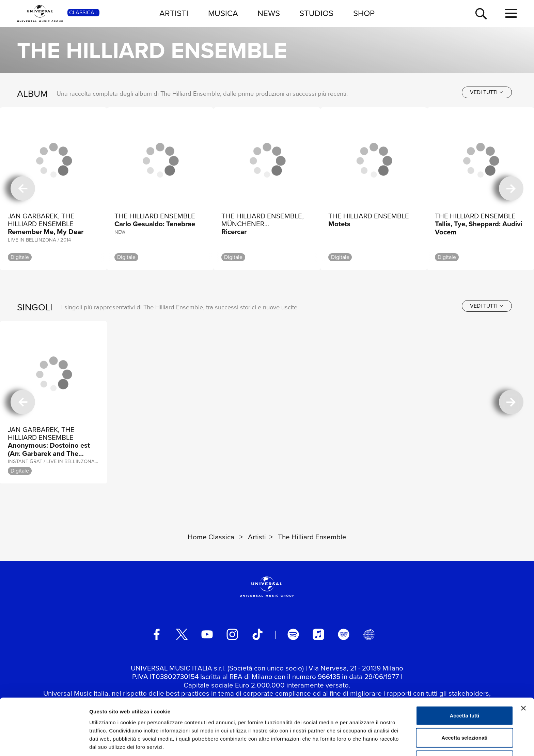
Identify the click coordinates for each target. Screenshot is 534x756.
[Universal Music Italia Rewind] (369, 634)
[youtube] (207, 634)
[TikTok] (257, 634)
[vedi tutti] (487, 92)
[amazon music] (344, 634)
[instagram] (232, 634)
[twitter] (182, 634)
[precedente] (23, 189)
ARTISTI (174, 13)
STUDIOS (316, 13)
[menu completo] (511, 14)
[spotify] (293, 634)
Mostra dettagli (358, 743)
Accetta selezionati (464, 712)
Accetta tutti (465, 689)
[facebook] (157, 634)
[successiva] (511, 189)
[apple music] (318, 634)
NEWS (269, 13)
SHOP (364, 13)
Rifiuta (465, 734)
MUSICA (223, 13)
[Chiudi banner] (523, 682)
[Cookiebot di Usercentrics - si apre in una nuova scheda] (44, 743)
